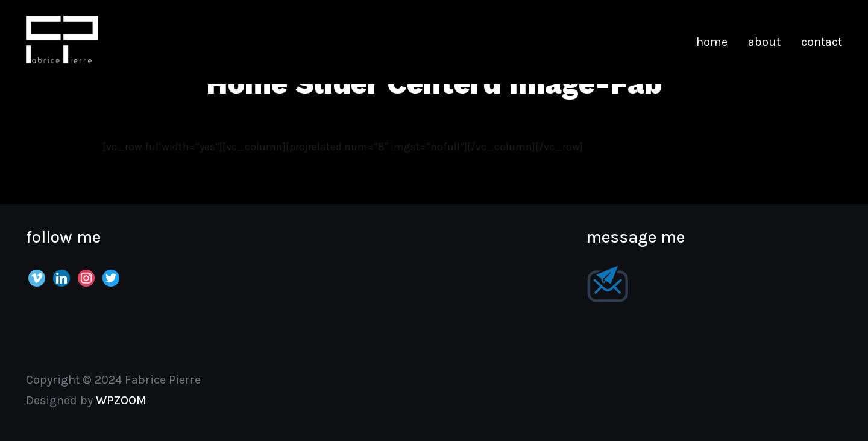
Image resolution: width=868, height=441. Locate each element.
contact (822, 42)
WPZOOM (121, 400)
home (712, 42)
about (764, 42)
